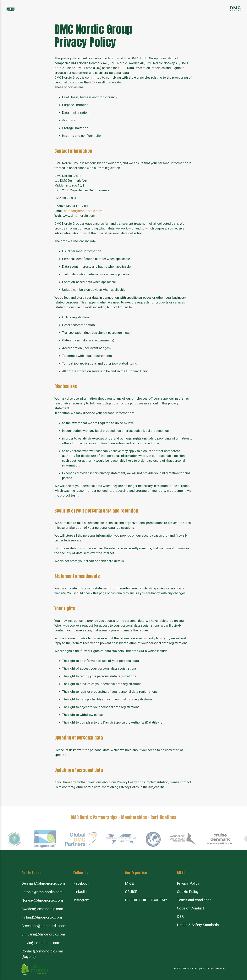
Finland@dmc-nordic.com (42, 917)
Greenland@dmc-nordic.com (44, 926)
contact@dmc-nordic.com (83, 211)
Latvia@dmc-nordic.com (41, 943)
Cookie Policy (188, 892)
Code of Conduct (190, 908)
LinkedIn (80, 892)
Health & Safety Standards (198, 925)
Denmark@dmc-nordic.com (43, 883)
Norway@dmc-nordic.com (42, 900)
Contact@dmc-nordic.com (42, 951)
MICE (129, 883)
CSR (180, 917)
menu (11, 9)
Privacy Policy (188, 883)
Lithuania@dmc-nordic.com (43, 934)
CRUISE (131, 892)
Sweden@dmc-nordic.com (42, 909)
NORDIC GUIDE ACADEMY (146, 900)
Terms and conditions (194, 900)
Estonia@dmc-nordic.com (42, 892)
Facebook (81, 883)
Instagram (81, 900)
